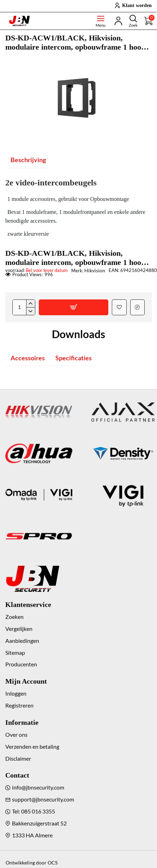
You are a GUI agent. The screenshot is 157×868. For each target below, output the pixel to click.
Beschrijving (28, 160)
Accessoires (28, 358)
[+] (31, 304)
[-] (31, 311)
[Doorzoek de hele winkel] (133, 21)
